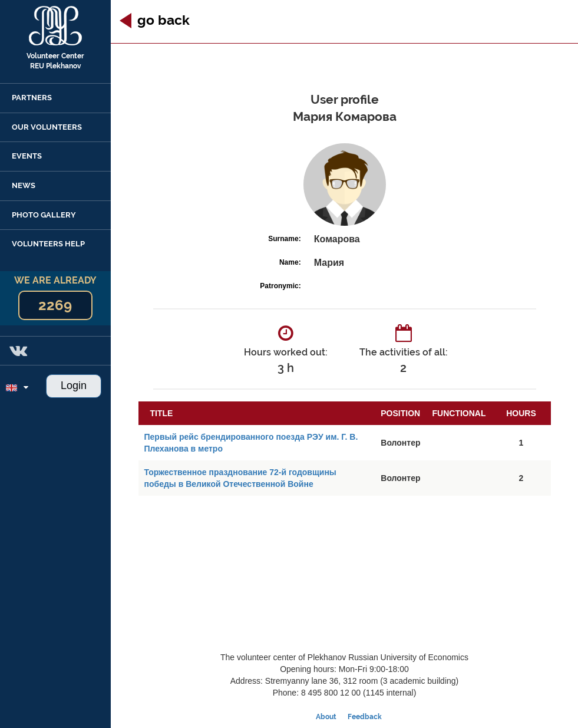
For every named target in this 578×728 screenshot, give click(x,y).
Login (74, 386)
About (326, 717)
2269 (55, 305)
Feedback (365, 717)
